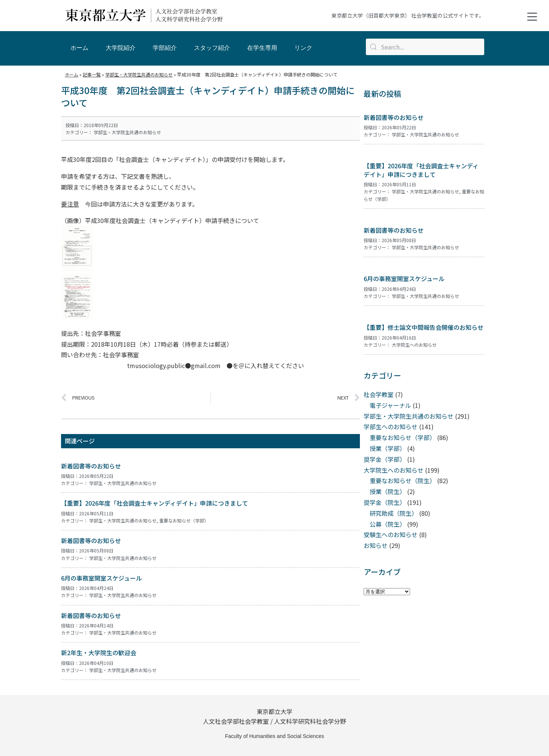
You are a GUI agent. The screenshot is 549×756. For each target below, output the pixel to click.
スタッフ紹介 (212, 48)
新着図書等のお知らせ (91, 466)
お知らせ (376, 545)
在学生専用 (262, 48)
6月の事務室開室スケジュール (101, 578)
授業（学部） (388, 448)
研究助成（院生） (394, 513)
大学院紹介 (121, 48)
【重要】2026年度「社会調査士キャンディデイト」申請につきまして (154, 503)
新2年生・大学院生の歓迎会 (99, 653)
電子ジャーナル (390, 405)
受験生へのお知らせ (391, 534)
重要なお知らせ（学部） (184, 520)
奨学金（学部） (385, 459)
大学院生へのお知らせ (414, 345)
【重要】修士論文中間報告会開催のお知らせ (424, 327)
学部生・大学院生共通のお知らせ (127, 132)
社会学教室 (379, 394)
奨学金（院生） (385, 502)
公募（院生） (388, 524)
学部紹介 (165, 48)
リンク (303, 48)
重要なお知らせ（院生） (403, 481)
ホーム (79, 48)
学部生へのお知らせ (391, 427)
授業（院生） (388, 491)
